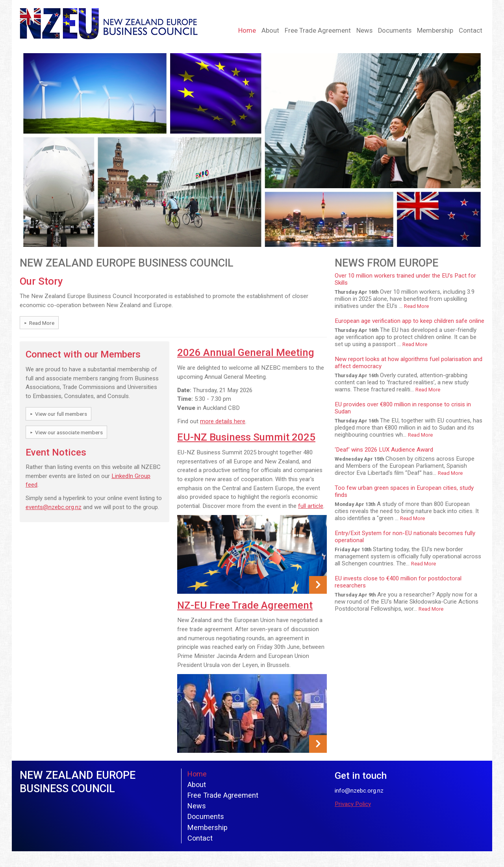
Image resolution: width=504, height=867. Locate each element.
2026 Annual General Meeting (246, 352)
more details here (223, 421)
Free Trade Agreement (318, 31)
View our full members (61, 414)
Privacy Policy (353, 804)
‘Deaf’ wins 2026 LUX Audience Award (384, 450)
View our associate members (69, 432)
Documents (395, 31)
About (270, 31)
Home (247, 31)
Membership (435, 31)
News (364, 31)
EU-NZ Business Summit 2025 (246, 437)
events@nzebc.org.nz (54, 507)
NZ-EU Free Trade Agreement (245, 605)
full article (311, 506)
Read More (42, 323)
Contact (471, 31)
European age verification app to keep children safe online (409, 321)
